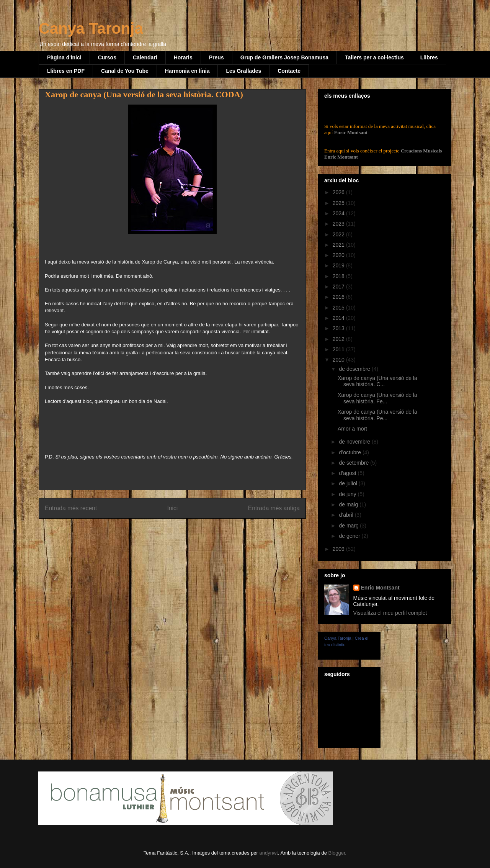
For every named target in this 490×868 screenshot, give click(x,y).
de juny (348, 494)
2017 (339, 287)
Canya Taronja (91, 28)
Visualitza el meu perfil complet (390, 613)
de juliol (349, 483)
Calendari (145, 57)
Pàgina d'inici (64, 57)
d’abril (347, 515)
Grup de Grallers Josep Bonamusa (284, 57)
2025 (339, 203)
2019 (339, 265)
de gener (350, 536)
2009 (339, 549)
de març (349, 526)
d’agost (348, 473)
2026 (339, 192)
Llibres (429, 57)
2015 (339, 308)
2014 (339, 318)
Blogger (336, 853)
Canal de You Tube (125, 71)
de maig (349, 504)
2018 (339, 276)
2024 (339, 213)
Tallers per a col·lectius (374, 57)
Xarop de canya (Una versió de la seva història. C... (377, 381)
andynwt (269, 853)
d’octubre (350, 452)
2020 (339, 255)
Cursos (107, 57)
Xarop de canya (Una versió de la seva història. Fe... (377, 398)
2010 (339, 360)
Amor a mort (352, 429)
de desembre (355, 369)
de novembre (355, 442)
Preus (216, 57)
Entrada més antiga (274, 508)
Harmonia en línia (187, 71)
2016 (339, 297)
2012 (339, 339)
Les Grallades (243, 71)
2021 (339, 245)
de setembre (354, 463)
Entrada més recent (71, 508)
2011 (339, 349)
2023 (339, 224)
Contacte (289, 71)
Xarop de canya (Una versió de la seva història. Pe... (377, 415)
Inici (173, 508)
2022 (339, 234)
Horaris (183, 57)
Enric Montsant (350, 132)
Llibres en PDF (66, 71)
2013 (339, 328)
